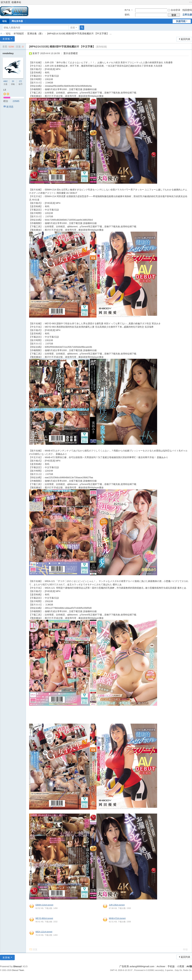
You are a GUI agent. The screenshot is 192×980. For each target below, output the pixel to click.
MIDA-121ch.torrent (44, 932)
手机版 (171, 966)
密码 (127, 15)
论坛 (8, 33)
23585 (16, 101)
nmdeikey (8, 53)
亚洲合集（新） (36, 33)
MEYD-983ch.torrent (44, 918)
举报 (185, 949)
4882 (6, 81)
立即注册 (187, 15)
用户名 (127, 10)
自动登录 (174, 10)
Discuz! (18, 966)
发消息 (10, 107)
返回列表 (185, 39)
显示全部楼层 (71, 53)
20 (13, 81)
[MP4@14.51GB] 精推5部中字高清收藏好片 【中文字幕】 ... (79, 33)
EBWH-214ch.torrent (44, 905)
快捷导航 (181, 21)
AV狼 (1, 33)
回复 (35, 949)
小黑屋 (181, 966)
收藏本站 (16, 2)
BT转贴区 (19, 33)
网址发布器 (17, 21)
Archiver (161, 966)
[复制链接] (101, 47)
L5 (5, 90)
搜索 (73, 28)
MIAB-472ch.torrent (117, 918)
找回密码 (187, 10)
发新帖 (6, 39)
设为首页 (5, 2)
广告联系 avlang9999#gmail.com (137, 966)
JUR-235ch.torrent (117, 905)
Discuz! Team (18, 970)
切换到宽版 (191, 2)
